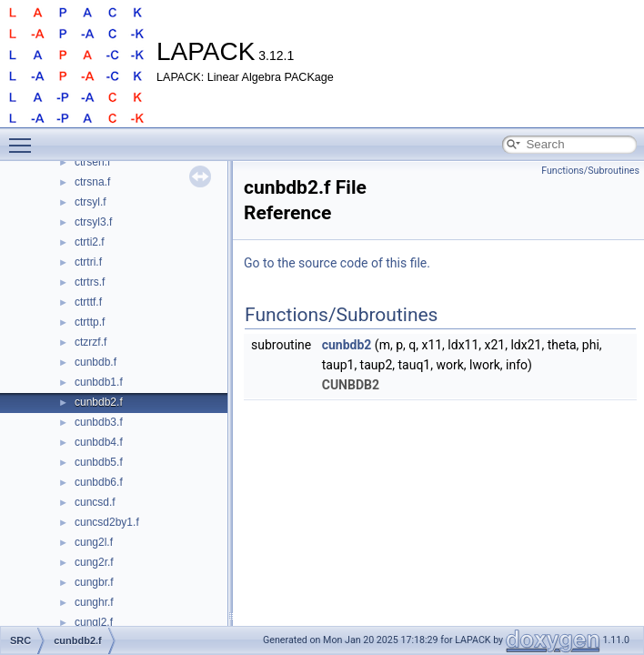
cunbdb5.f (99, 462)
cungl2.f (94, 622)
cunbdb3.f (99, 422)
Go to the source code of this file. (337, 263)
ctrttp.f (90, 322)
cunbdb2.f (99, 402)
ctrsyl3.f (93, 222)
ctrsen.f (92, 162)
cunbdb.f (96, 362)
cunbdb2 (347, 345)
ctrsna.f (92, 182)
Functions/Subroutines (590, 171)
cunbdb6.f (99, 482)
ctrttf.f (88, 302)
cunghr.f (94, 602)
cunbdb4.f (99, 442)
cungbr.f (94, 582)
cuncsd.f (95, 502)
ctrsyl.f (91, 202)
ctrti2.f (90, 242)
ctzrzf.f (91, 342)
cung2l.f (94, 542)
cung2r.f (94, 562)
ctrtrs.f (90, 282)
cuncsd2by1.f (107, 522)
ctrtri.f (88, 262)
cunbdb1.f (99, 382)
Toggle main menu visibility (25, 137)
